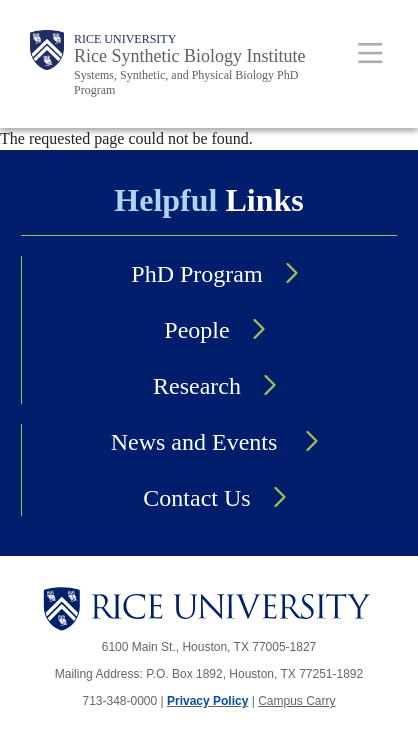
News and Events (197, 442)
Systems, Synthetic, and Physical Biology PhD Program (186, 82)
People (196, 330)
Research (197, 386)
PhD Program (196, 274)
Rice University (125, 39)
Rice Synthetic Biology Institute (189, 56)
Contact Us (196, 498)
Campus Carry (296, 701)
